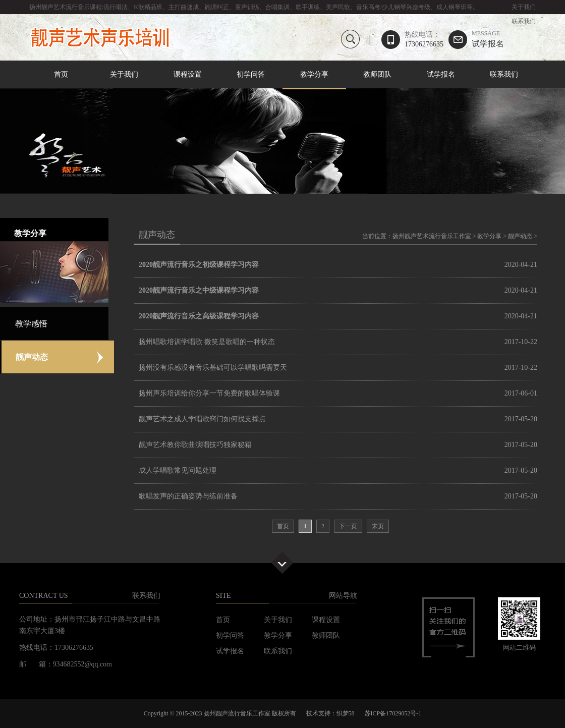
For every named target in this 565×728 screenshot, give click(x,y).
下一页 (348, 526)
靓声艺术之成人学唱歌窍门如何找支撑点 (202, 419)
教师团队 (377, 74)
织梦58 (346, 713)
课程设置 (188, 74)
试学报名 (488, 39)
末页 (378, 526)
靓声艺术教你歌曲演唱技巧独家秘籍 (195, 445)
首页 (61, 74)
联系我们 (524, 21)
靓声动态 (520, 236)
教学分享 (314, 75)
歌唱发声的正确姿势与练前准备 (188, 496)
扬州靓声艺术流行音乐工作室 (432, 236)
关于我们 (524, 7)
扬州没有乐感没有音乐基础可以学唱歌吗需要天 (213, 368)
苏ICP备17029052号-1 (393, 713)
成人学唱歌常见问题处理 (178, 470)
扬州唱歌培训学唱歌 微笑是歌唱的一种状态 (207, 342)
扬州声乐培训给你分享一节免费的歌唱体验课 (209, 393)
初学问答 (251, 74)
